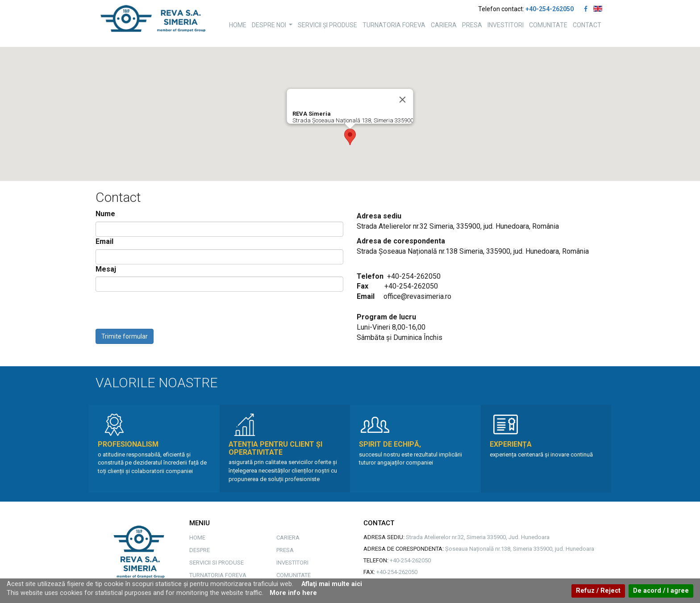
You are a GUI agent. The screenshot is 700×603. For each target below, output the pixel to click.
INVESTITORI (506, 25)
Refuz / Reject (598, 591)
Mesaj (106, 269)
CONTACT (587, 25)
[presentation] (163, 311)
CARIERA (444, 25)
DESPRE (200, 550)
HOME (238, 25)
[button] (350, 137)
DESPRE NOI (273, 27)
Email (104, 241)
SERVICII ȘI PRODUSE (327, 25)
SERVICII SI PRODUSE (217, 563)
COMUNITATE (548, 25)
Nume (105, 214)
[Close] (403, 100)
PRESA (472, 25)
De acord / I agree (661, 591)
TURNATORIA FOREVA (394, 25)
